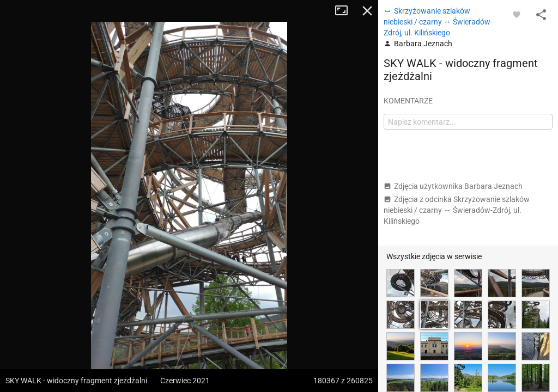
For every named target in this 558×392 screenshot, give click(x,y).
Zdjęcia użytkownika (453, 186)
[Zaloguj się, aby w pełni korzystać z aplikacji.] (517, 14)
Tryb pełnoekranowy (345, 11)
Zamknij (367, 11)
